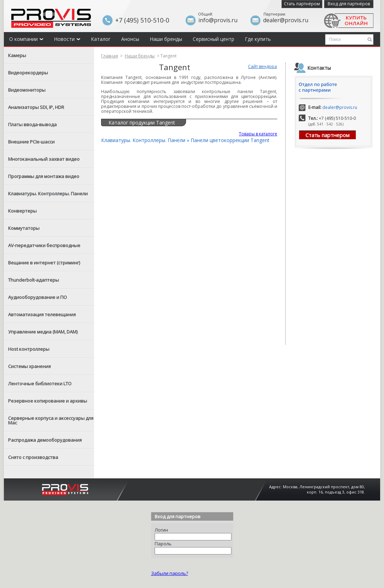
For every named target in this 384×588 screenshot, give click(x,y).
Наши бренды (166, 39)
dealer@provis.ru (340, 107)
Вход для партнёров (349, 4)
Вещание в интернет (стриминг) (44, 263)
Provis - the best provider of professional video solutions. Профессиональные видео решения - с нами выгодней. (51, 18)
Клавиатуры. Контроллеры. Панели (48, 194)
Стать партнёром (302, 4)
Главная (110, 56)
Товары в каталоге (258, 134)
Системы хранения (29, 366)
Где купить (258, 39)
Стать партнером (327, 135)
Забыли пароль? (170, 573)
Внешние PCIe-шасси (31, 142)
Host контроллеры (29, 349)
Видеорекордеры (28, 73)
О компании (26, 39)
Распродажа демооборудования (45, 440)
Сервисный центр (213, 39)
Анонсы (130, 39)
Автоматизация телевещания (42, 314)
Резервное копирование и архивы (48, 401)
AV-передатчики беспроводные (44, 245)
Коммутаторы (24, 228)
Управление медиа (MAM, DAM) (43, 332)
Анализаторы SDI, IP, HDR (36, 107)
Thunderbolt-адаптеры (33, 280)
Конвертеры (22, 211)
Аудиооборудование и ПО (38, 297)
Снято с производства (33, 457)
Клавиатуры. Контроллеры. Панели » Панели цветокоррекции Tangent (185, 140)
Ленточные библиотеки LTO (40, 384)
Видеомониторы (27, 90)
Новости (67, 39)
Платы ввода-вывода (32, 124)
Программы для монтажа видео (44, 176)
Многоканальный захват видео (44, 159)
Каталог (101, 39)
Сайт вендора (262, 66)
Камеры (17, 55)
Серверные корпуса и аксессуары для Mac (51, 420)
